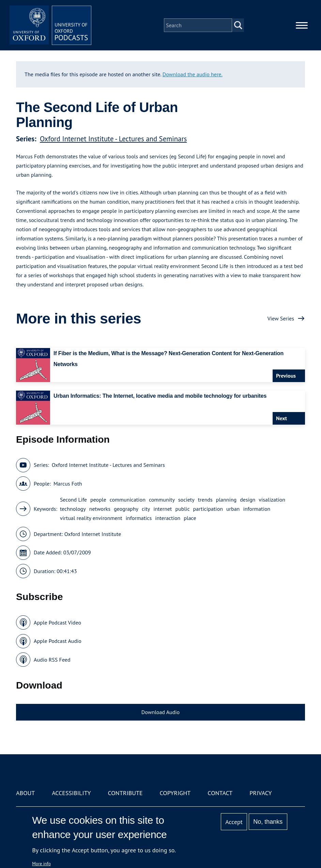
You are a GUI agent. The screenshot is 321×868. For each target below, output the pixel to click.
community (162, 500)
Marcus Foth (68, 484)
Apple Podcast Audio (58, 641)
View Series (281, 318)
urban (233, 509)
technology (73, 509)
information (257, 509)
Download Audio (160, 712)
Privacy (261, 793)
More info (41, 864)
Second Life (73, 500)
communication (128, 500)
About (25, 793)
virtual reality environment (91, 518)
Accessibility (71, 793)
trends (205, 500)
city (146, 509)
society (186, 500)
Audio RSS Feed (52, 660)
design (248, 500)
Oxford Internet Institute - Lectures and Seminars (113, 139)
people (98, 500)
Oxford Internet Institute (93, 534)
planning (226, 500)
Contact (220, 793)
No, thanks (268, 822)
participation (208, 509)
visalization (272, 500)
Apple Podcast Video (57, 622)
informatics (139, 518)
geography (126, 509)
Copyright (175, 793)
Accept (234, 822)
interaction (168, 518)
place (190, 518)
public (183, 509)
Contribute (125, 793)
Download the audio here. (193, 74)
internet (163, 509)
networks (100, 509)
